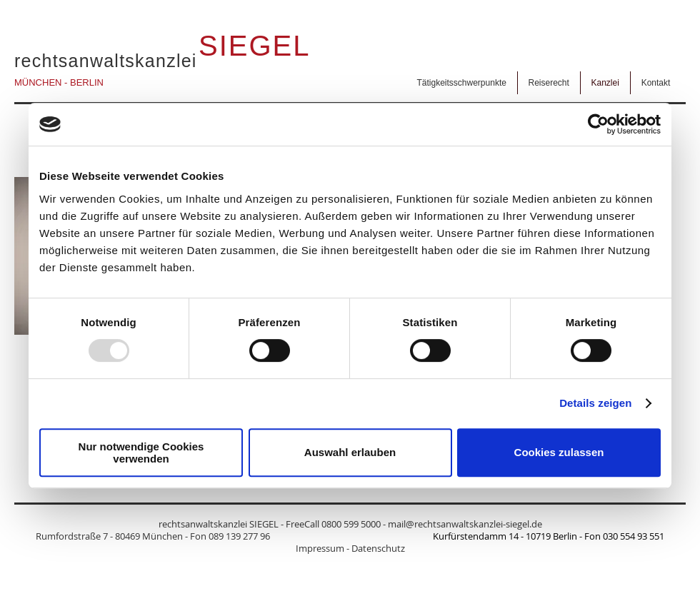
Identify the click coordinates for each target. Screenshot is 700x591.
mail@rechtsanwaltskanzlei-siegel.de (465, 524)
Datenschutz (378, 548)
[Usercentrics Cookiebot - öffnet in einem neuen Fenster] (598, 124)
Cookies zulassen (559, 452)
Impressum (320, 548)
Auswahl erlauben (350, 452)
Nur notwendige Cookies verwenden (141, 453)
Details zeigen (595, 403)
